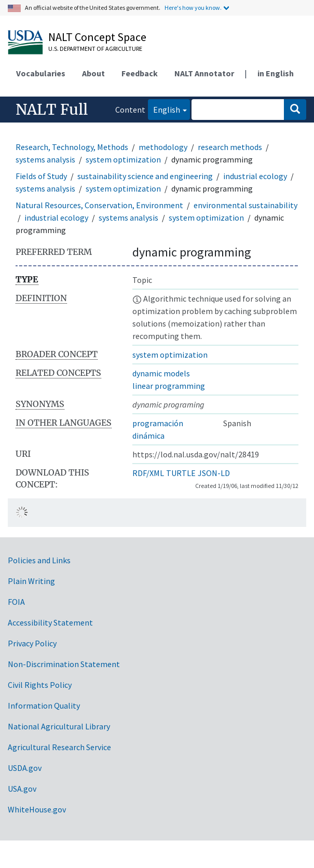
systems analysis (45, 159)
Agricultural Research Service (59, 747)
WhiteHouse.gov (37, 809)
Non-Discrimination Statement (64, 664)
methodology (163, 147)
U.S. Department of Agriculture (95, 49)
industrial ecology (255, 176)
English (164, 109)
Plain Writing (31, 581)
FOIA (16, 602)
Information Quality (44, 706)
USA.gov (22, 789)
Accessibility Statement (50, 622)
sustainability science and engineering (145, 176)
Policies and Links (39, 560)
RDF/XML (148, 473)
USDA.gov (25, 768)
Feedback (140, 73)
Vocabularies (41, 73)
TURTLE (181, 473)
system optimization (123, 159)
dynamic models (161, 373)
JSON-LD (214, 473)
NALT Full (52, 110)
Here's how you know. (193, 8)
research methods (230, 147)
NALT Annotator (204, 73)
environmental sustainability (245, 205)
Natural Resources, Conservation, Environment (99, 205)
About (93, 73)
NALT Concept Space (97, 37)
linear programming (169, 386)
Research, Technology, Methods (72, 147)
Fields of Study (41, 176)
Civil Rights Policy (40, 685)
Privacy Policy (32, 643)
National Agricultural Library (59, 726)
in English (276, 73)
